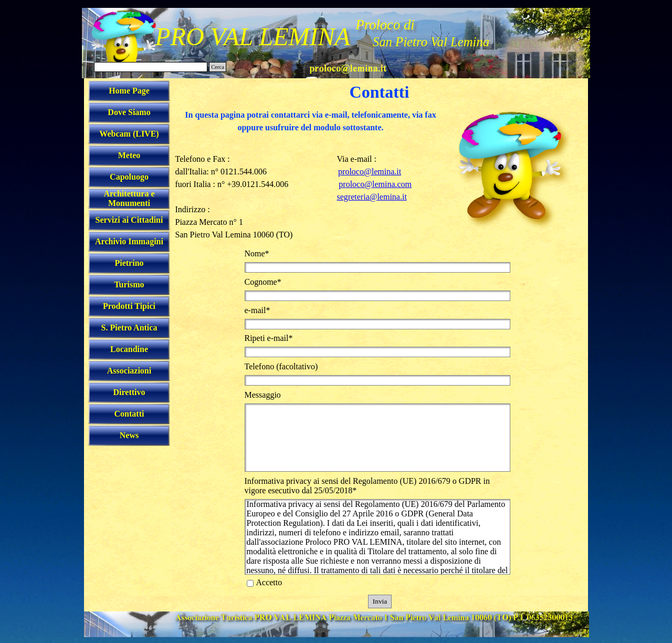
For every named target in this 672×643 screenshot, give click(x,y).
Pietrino (129, 263)
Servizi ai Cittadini (129, 220)
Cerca (218, 67)
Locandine (129, 349)
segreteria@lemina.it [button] (372, 197)
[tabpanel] (311, 128)
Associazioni (129, 371)
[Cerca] (151, 67)
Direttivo (129, 392)
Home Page (129, 91)
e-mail (258, 310)
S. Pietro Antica (129, 328)
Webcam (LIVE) (129, 134)
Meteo (129, 155)
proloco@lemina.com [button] (375, 184)
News (129, 435)
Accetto (269, 582)
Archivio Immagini (129, 241)
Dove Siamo (129, 112)
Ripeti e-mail (269, 338)
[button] (348, 67)
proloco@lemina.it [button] (370, 172)
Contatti (129, 414)
